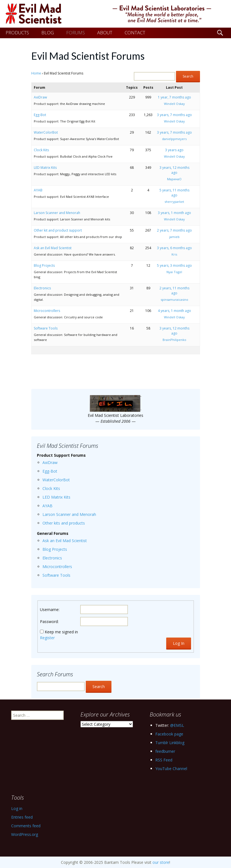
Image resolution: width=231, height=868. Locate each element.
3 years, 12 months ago (174, 170)
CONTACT (135, 33)
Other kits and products (64, 523)
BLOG (48, 33)
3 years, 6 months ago (174, 248)
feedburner (165, 751)
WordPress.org (25, 834)
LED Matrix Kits (45, 168)
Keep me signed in (61, 632)
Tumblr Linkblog (170, 743)
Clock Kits (41, 150)
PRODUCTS (17, 33)
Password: (49, 621)
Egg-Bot (40, 115)
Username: (50, 609)
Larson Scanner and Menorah (57, 213)
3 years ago (174, 150)
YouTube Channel (171, 769)
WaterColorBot (46, 132)
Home (36, 73)
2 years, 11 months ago (174, 291)
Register (47, 638)
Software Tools (46, 328)
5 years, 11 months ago (174, 193)
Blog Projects (44, 265)
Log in (17, 808)
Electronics (42, 288)
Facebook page (169, 734)
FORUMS (76, 33)
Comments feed (26, 826)
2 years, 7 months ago (174, 230)
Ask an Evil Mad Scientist (53, 248)
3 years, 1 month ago (174, 213)
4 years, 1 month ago (174, 311)
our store (161, 862)
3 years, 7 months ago (174, 115)
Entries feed (22, 817)
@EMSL (177, 725)
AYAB (38, 190)
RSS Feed (164, 760)
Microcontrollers (47, 311)
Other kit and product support (58, 230)
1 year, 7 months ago (174, 97)
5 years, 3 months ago (174, 265)
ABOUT (105, 33)
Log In (179, 643)
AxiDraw (40, 97)
